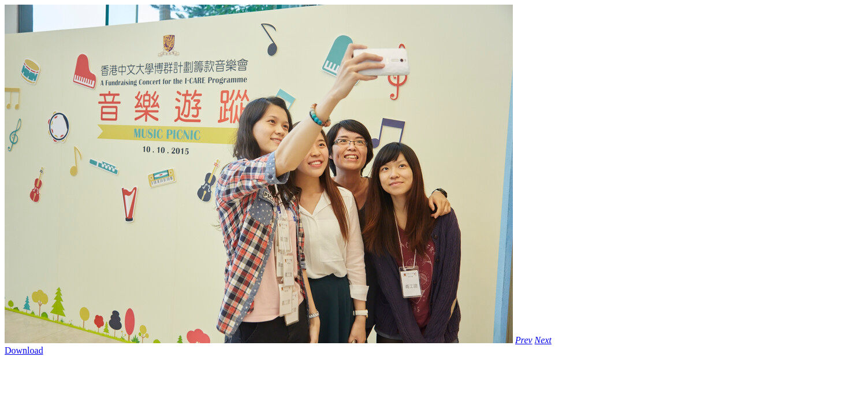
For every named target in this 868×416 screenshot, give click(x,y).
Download (24, 350)
